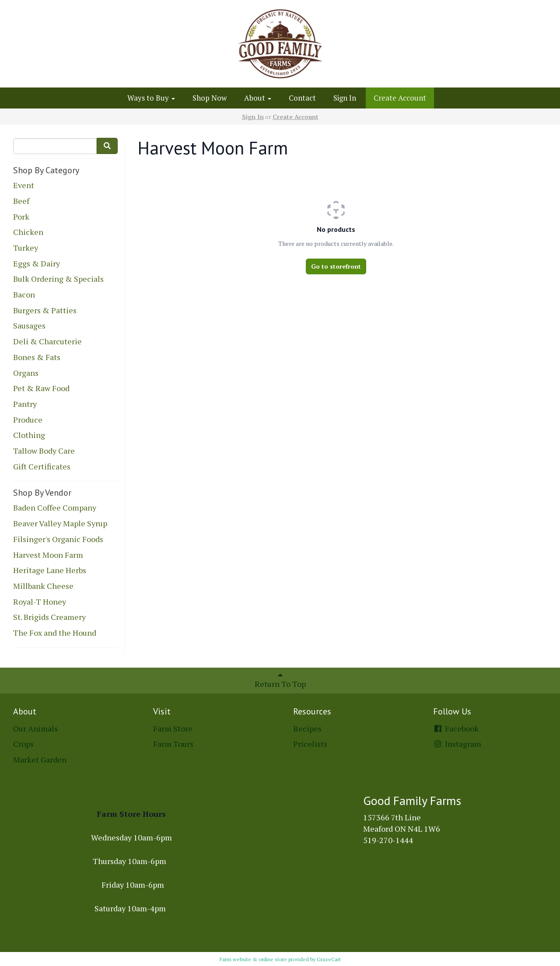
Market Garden (40, 759)
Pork (21, 217)
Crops (23, 744)
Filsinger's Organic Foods (58, 539)
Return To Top (280, 680)
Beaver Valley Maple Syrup (60, 523)
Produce (28, 420)
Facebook (456, 728)
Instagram (457, 744)
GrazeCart (329, 959)
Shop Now (210, 98)
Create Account (400, 98)
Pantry (25, 404)
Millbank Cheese (43, 586)
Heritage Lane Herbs (50, 570)
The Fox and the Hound (55, 633)
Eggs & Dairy (37, 263)
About (258, 98)
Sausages (29, 325)
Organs (26, 373)
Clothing (29, 435)
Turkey (26, 248)
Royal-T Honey (40, 602)
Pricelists (310, 744)
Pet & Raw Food (41, 388)
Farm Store (173, 728)
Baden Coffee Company (55, 507)
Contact (302, 98)
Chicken (28, 232)
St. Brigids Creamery (49, 617)
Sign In (345, 98)
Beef (21, 201)
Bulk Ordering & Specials (58, 279)
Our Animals (35, 728)
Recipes (307, 728)
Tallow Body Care (44, 451)
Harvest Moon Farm (48, 555)
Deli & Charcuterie (47, 341)
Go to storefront (336, 266)
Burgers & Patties (45, 310)
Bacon (24, 294)
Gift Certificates (42, 466)
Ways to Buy (151, 98)
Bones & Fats (37, 357)
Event (24, 185)
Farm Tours (173, 744)
